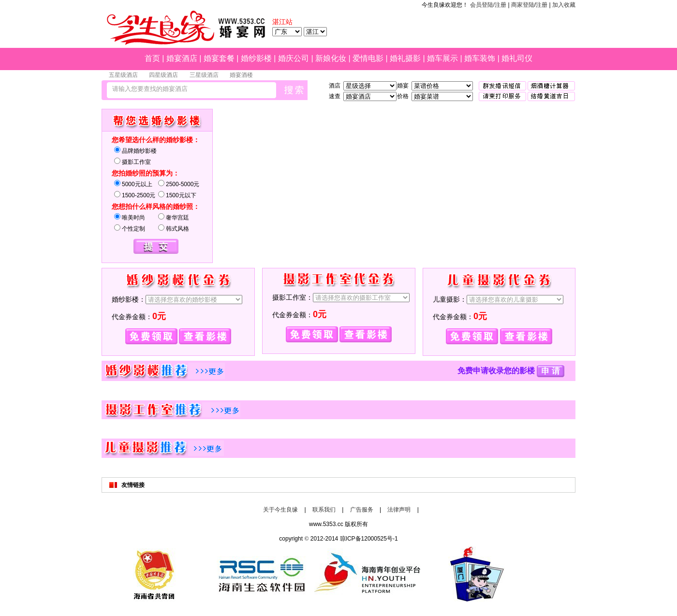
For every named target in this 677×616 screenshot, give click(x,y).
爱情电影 (368, 58)
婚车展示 (442, 58)
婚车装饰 (480, 58)
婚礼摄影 (405, 58)
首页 (152, 58)
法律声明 (399, 510)
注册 (542, 5)
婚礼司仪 (517, 58)
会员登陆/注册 (488, 5)
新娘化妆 (331, 58)
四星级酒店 (163, 75)
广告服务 (362, 510)
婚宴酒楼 (241, 75)
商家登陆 (523, 5)
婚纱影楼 (256, 58)
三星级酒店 (204, 75)
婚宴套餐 (219, 58)
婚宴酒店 (182, 58)
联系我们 (324, 510)
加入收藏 (564, 5)
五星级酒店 (123, 75)
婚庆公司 (294, 58)
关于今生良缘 (280, 510)
